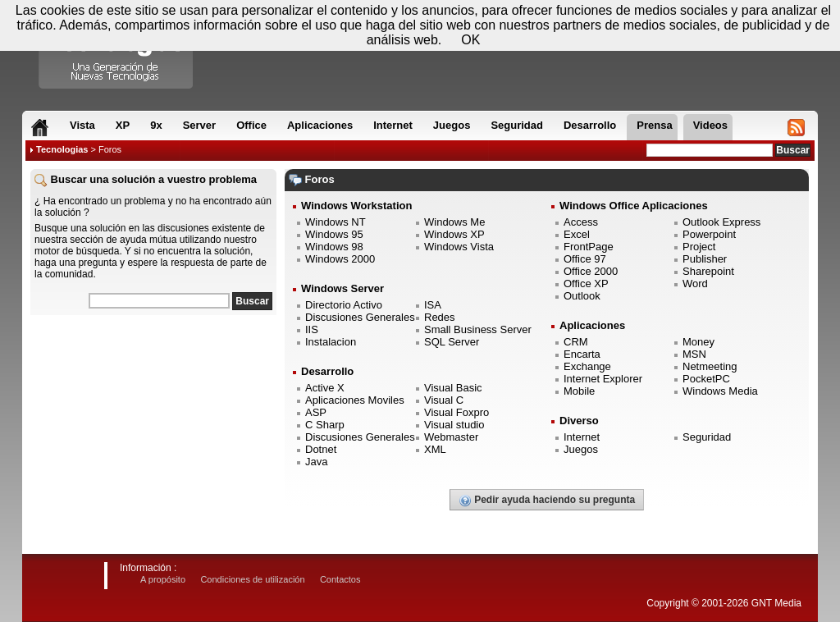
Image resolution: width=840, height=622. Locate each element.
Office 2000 (591, 271)
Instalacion (331, 342)
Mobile (579, 391)
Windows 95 (334, 234)
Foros (110, 149)
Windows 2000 (340, 259)
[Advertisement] (153, 426)
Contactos (340, 579)
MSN (694, 354)
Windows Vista (459, 247)
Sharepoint (708, 271)
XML (435, 449)
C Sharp (325, 425)
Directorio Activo (344, 305)
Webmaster (451, 437)
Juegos (581, 449)
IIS (312, 329)
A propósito (163, 579)
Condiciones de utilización (252, 579)
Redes (440, 317)
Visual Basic (453, 388)
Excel (577, 234)
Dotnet (321, 449)
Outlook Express (721, 222)
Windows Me (454, 222)
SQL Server (452, 342)
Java (316, 462)
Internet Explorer (603, 379)
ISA (433, 305)
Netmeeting (710, 366)
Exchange (587, 366)
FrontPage (589, 247)
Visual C (444, 400)
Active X (325, 388)
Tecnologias (62, 149)
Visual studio (454, 425)
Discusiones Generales (360, 317)
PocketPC (706, 379)
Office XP (586, 284)
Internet (582, 437)
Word (695, 284)
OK (470, 40)
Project (699, 247)
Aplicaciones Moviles (355, 400)
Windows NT (336, 222)
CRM (576, 342)
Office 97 (585, 259)
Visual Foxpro (457, 412)
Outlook (582, 296)
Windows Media (720, 391)
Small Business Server (478, 329)
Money (698, 342)
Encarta (582, 354)
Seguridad (707, 437)
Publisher (705, 259)
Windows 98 (334, 247)
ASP (316, 412)
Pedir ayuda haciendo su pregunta (547, 501)
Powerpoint (709, 234)
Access (581, 222)
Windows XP (454, 234)
